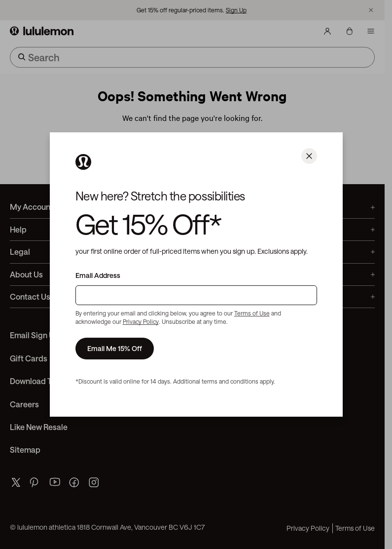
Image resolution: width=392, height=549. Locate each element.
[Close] (309, 156)
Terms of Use (252, 313)
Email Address (98, 275)
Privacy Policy (141, 321)
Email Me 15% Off (115, 348)
